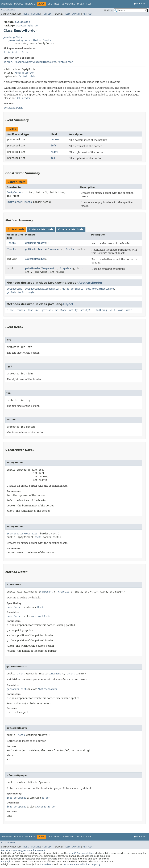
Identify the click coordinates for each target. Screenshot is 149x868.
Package (30, 4)
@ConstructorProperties (22, 534)
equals (21, 310)
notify (73, 310)
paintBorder (33, 268)
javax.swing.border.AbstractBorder (30, 40)
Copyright (6, 862)
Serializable (12, 52)
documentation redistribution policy (81, 864)
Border (26, 52)
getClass (47, 310)
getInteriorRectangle (100, 289)
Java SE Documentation (81, 853)
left (53, 146)
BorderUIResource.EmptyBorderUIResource (30, 62)
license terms (46, 864)
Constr (35, 14)
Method (46, 14)
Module (19, 4)
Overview (7, 4)
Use (50, 4)
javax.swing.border (27, 26)
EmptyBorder (14, 192)
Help (89, 4)
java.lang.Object (13, 37)
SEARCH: (108, 10)
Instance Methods (41, 229)
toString (101, 310)
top (53, 158)
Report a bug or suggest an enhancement (23, 850)
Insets (28, 202)
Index (81, 4)
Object (68, 304)
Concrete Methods (71, 229)
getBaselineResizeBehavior (42, 289)
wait (112, 310)
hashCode (61, 310)
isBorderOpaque (35, 259)
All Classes (8, 10)
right (54, 152)
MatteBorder (65, 62)
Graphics (65, 268)
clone (10, 310)
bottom (55, 139)
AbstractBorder (24, 73)
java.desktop (22, 22)
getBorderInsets (36, 243)
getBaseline (14, 289)
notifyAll (87, 310)
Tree (57, 4)
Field (26, 14)
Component (54, 249)
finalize (33, 310)
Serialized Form (13, 108)
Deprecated (68, 4)
